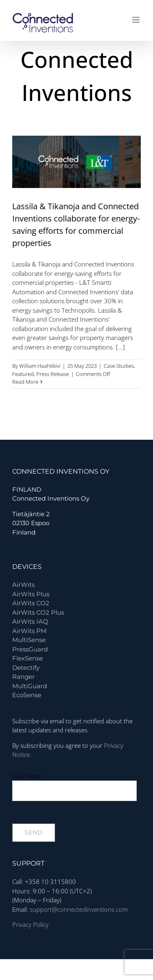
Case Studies (119, 366)
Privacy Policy (30, 924)
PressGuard (30, 649)
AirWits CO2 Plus (38, 612)
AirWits (23, 585)
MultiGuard (30, 686)
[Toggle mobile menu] (136, 20)
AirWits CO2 (31, 603)
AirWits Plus (31, 594)
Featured (23, 374)
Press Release (53, 374)
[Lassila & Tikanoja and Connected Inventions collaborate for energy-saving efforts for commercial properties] (76, 162)
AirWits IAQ (30, 621)
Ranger (23, 677)
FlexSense (28, 658)
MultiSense (29, 640)
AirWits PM (29, 631)
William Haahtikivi (40, 366)
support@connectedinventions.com (79, 909)
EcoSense (27, 695)
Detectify (26, 668)
